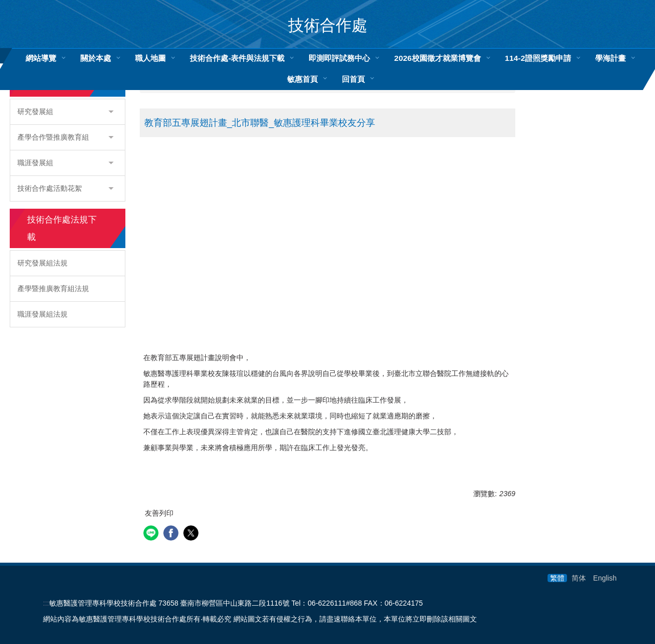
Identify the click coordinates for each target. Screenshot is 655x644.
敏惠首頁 (302, 79)
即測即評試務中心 (339, 58)
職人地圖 (150, 58)
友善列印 (159, 513)
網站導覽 (41, 58)
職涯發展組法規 (42, 314)
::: (46, 603)
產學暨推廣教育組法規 (53, 288)
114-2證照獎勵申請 (538, 58)
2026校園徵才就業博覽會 (437, 58)
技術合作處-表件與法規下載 (237, 58)
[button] (68, 112)
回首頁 (353, 79)
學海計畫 (610, 58)
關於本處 (96, 58)
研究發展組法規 (42, 263)
